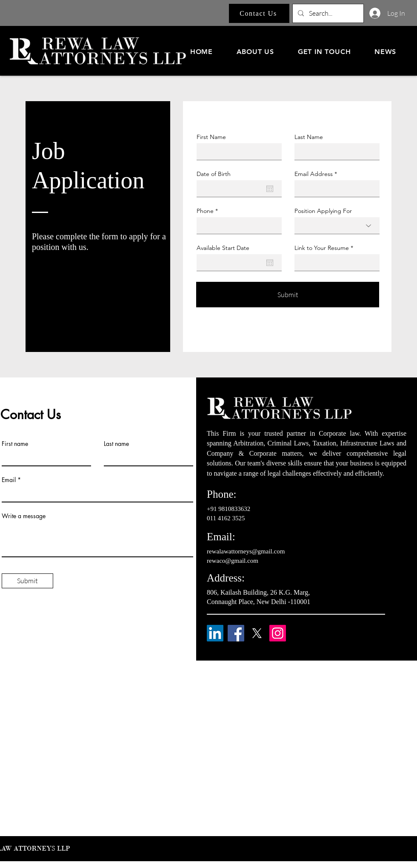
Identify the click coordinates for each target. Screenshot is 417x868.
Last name (116, 444)
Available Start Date (223, 248)
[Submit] (288, 295)
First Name (211, 137)
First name (15, 444)
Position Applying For (323, 211)
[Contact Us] (259, 13)
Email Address (314, 174)
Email (9, 480)
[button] (255, 52)
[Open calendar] (270, 189)
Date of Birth (214, 174)
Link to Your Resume (322, 248)
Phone (205, 211)
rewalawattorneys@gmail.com (246, 551)
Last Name (309, 137)
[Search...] (327, 13)
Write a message (24, 516)
